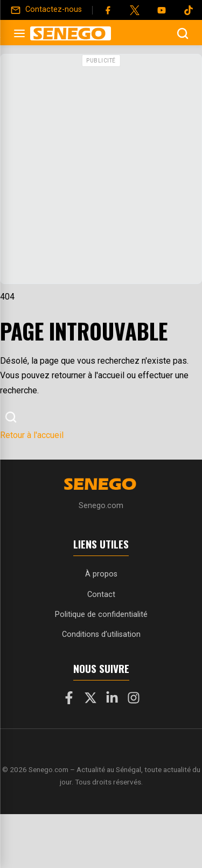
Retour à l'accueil (32, 435)
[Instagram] (134, 700)
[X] (90, 700)
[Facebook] (108, 10)
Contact (101, 595)
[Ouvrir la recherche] (183, 33)
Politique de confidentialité (101, 614)
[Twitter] (135, 10)
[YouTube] (162, 10)
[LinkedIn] (112, 700)
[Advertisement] (101, 172)
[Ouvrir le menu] (19, 33)
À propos (101, 574)
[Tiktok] (189, 10)
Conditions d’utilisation (101, 634)
